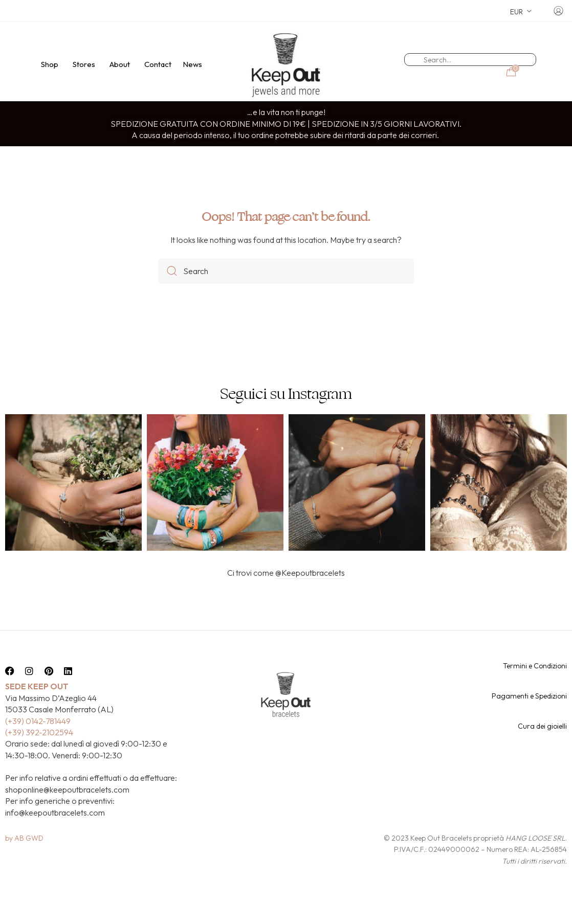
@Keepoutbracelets (310, 591)
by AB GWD (24, 856)
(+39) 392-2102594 (39, 750)
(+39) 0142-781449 (38, 739)
